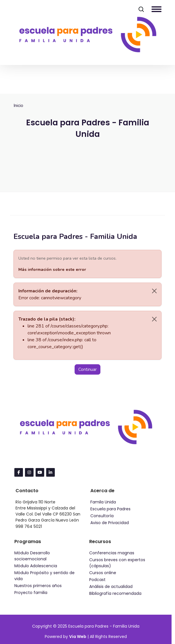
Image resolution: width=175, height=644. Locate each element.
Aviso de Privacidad (110, 523)
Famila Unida (103, 502)
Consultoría (102, 516)
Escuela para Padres (110, 509)
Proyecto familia (31, 593)
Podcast (97, 580)
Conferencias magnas (112, 553)
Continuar (87, 369)
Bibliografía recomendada (115, 593)
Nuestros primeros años (38, 586)
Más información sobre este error (52, 269)
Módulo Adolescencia (36, 566)
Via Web (78, 637)
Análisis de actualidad (111, 586)
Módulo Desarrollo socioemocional (32, 556)
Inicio (18, 106)
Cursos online (103, 573)
